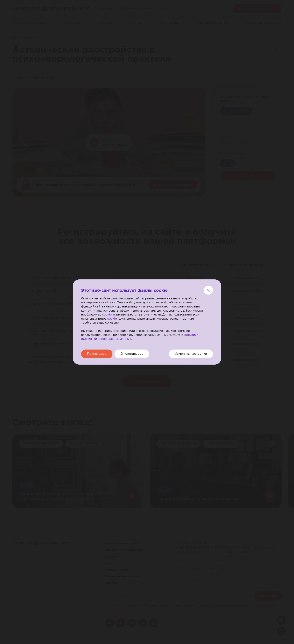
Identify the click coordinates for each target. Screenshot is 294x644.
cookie (107, 315)
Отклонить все (133, 354)
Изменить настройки (190, 354)
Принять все (97, 354)
